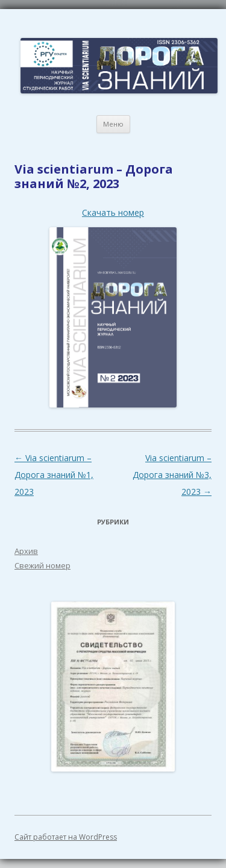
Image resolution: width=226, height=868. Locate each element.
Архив (26, 551)
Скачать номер (113, 212)
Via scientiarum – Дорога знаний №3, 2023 (172, 475)
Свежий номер (42, 565)
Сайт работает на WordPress (66, 837)
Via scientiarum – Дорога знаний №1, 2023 (54, 475)
